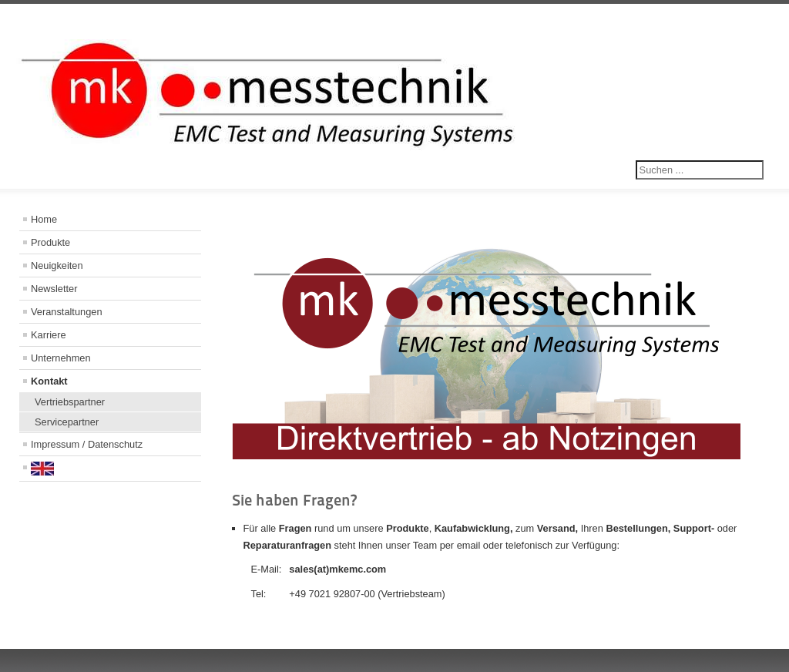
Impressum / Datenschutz (87, 444)
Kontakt (49, 381)
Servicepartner (67, 422)
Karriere (49, 335)
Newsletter (54, 289)
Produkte (50, 242)
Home (44, 219)
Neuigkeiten (57, 265)
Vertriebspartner (70, 402)
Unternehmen (61, 358)
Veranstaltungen (67, 312)
